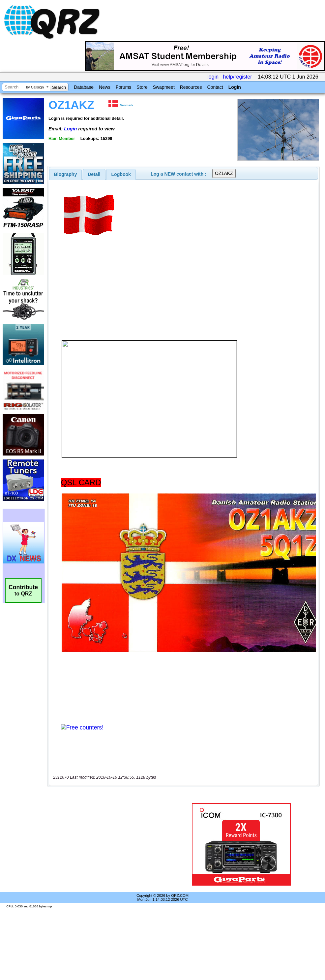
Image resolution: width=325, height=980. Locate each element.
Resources (191, 87)
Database (84, 87)
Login (235, 87)
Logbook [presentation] (121, 174)
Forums (123, 87)
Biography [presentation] (66, 174)
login (213, 77)
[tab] (66, 174)
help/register (237, 77)
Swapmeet (164, 87)
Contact (215, 87)
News (105, 87)
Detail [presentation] (94, 174)
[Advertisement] (110, 844)
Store (142, 87)
